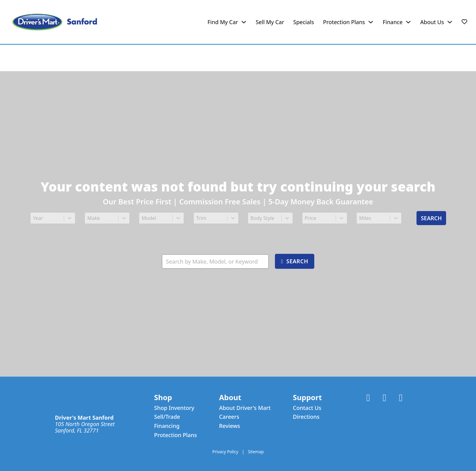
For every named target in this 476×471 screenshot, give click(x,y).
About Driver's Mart (245, 408)
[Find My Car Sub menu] (244, 22)
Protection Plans (344, 22)
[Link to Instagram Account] (401, 398)
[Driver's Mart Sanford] (55, 22)
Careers (229, 417)
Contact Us (307, 408)
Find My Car (223, 22)
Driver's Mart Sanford (84, 418)
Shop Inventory (174, 408)
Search (431, 218)
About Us (432, 22)
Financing (167, 426)
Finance (393, 22)
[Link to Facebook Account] (368, 398)
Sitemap (256, 452)
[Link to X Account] (384, 398)
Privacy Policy (225, 452)
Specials (304, 22)
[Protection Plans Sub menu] (371, 22)
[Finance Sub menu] (408, 22)
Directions (306, 417)
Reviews (230, 426)
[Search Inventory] (215, 261)
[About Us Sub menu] (450, 22)
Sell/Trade (167, 417)
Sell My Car (270, 22)
